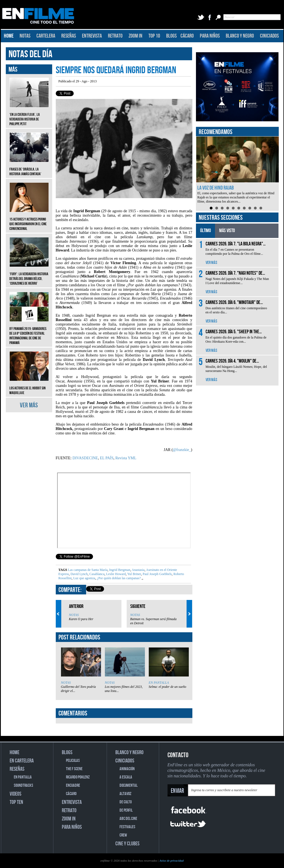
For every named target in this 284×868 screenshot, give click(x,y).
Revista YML (126, 458)
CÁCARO (187, 36)
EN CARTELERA (22, 761)
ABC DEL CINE (128, 819)
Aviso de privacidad (171, 861)
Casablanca (97, 574)
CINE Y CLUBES (127, 844)
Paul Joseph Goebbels (157, 574)
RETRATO (115, 36)
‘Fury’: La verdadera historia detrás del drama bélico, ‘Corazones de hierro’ (29, 275)
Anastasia (138, 570)
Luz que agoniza (84, 578)
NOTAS (25, 36)
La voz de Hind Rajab (216, 188)
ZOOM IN (136, 36)
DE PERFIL (126, 810)
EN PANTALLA (159, 683)
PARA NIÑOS (210, 36)
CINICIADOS (269, 36)
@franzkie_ (182, 450)
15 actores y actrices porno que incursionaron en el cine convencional (29, 220)
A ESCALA (126, 777)
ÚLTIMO (205, 231)
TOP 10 (154, 36)
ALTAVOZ (125, 794)
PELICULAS (73, 761)
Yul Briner (134, 574)
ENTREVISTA (92, 36)
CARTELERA (46, 36)
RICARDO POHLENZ (78, 777)
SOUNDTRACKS (23, 786)
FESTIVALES (127, 827)
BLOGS (171, 36)
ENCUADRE (73, 786)
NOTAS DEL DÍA (30, 54)
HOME (9, 36)
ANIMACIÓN (127, 769)
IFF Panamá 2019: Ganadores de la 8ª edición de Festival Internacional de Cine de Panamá (29, 332)
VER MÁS (29, 405)
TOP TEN (16, 802)
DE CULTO (126, 802)
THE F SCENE (74, 769)
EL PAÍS (107, 458)
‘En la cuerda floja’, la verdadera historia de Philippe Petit (29, 115)
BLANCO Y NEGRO (240, 36)
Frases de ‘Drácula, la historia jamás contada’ (29, 167)
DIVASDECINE (85, 458)
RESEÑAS (69, 36)
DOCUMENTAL (128, 786)
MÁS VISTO (227, 231)
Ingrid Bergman (119, 570)
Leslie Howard (115, 574)
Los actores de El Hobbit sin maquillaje (29, 386)
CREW (123, 835)
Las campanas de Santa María (88, 570)
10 (261, 208)
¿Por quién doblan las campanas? (119, 578)
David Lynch (79, 574)
